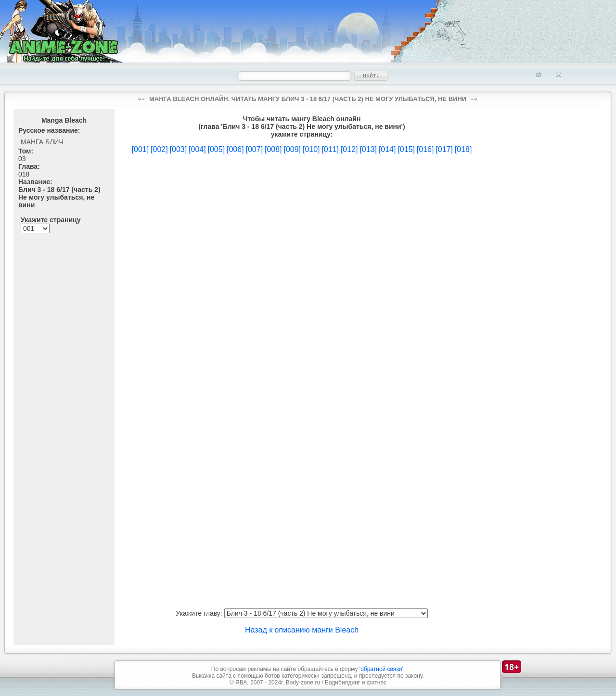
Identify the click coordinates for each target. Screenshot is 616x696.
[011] (330, 149)
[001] (141, 149)
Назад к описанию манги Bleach (302, 630)
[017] (444, 149)
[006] (235, 149)
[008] (273, 149)
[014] (387, 149)
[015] (406, 149)
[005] (217, 149)
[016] (425, 149)
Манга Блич (42, 142)
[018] (463, 149)
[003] (179, 149)
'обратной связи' (381, 669)
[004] (197, 149)
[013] (368, 149)
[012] (349, 149)
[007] (254, 149)
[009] (292, 149)
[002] (159, 149)
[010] (311, 149)
